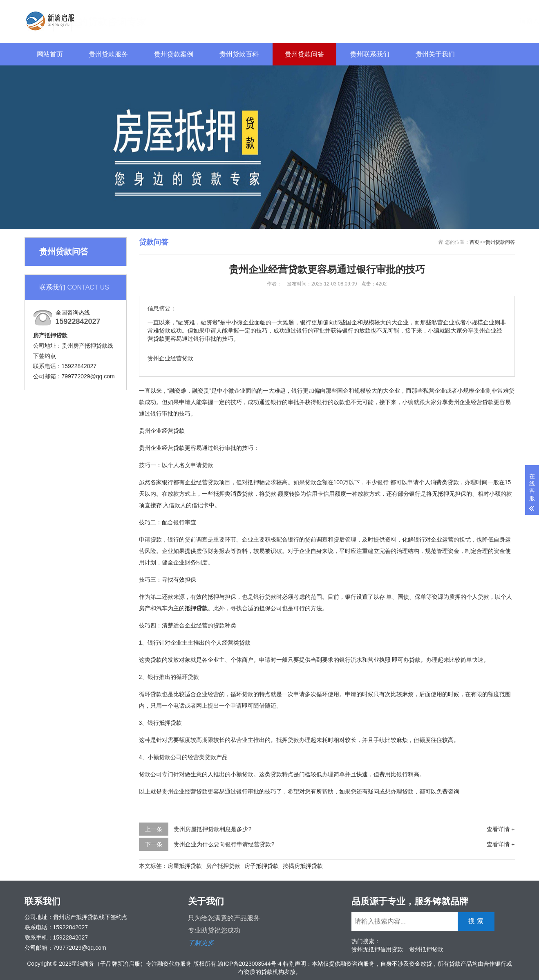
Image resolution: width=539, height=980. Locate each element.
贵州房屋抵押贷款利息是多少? (212, 829)
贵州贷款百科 (239, 54)
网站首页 (50, 54)
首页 (474, 242)
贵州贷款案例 (174, 54)
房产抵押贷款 (223, 866)
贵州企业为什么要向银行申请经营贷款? (224, 844)
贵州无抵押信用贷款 (377, 949)
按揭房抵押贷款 (303, 866)
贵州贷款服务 (108, 54)
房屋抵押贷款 (185, 866)
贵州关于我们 (435, 54)
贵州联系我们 (370, 54)
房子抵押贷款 (262, 866)
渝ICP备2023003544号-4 (250, 964)
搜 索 (496, 20)
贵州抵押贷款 (426, 949)
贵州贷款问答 (304, 54)
